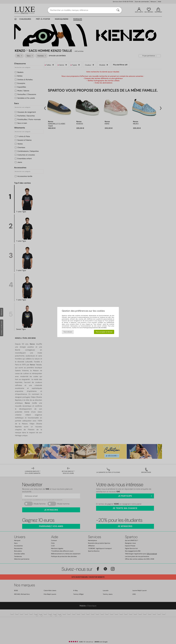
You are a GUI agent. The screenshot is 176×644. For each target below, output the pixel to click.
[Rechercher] (118, 10)
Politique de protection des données (95, 328)
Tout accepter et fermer (104, 332)
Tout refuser (68, 332)
